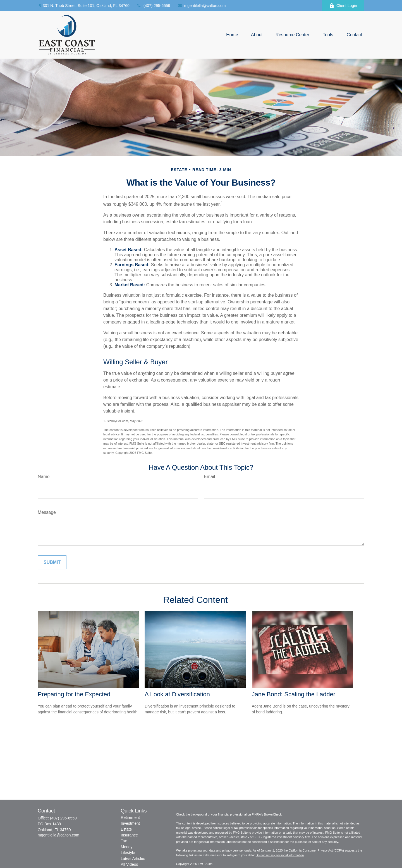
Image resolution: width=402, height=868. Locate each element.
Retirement (130, 817)
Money (127, 847)
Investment (130, 823)
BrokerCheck (273, 814)
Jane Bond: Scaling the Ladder (294, 694)
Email (209, 477)
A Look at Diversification (177, 694)
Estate (126, 829)
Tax (124, 841)
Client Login (343, 6)
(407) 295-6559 (153, 6)
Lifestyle (128, 853)
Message (47, 512)
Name (44, 477)
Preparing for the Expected (74, 694)
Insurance (129, 835)
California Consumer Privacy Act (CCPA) (316, 850)
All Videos (130, 864)
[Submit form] (52, 562)
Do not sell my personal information (280, 855)
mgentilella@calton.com (202, 6)
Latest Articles (133, 859)
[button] (232, 35)
